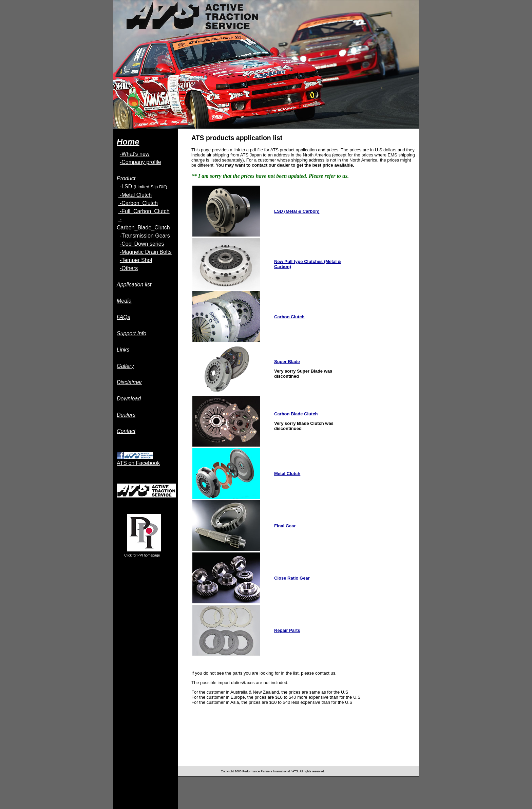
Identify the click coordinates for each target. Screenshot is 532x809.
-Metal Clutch (135, 195)
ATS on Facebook (138, 463)
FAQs (123, 317)
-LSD (144, 186)
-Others (129, 268)
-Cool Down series (142, 244)
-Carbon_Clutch (138, 203)
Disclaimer (129, 382)
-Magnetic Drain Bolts (146, 252)
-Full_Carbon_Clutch (144, 211)
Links (123, 350)
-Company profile (140, 162)
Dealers (126, 415)
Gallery (125, 366)
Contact (126, 431)
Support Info (131, 333)
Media (124, 301)
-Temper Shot (136, 260)
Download (129, 399)
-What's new (135, 154)
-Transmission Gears (145, 236)
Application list (134, 285)
